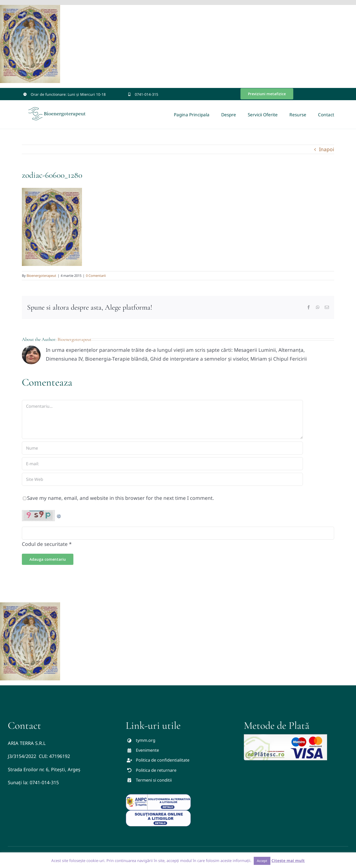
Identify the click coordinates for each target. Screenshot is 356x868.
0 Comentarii (96, 276)
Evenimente (147, 750)
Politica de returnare (156, 770)
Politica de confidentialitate (163, 760)
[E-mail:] (162, 464)
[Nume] (162, 448)
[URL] (162, 479)
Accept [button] (262, 861)
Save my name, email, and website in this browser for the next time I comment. (120, 498)
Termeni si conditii (154, 780)
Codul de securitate (45, 544)
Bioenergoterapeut (41, 276)
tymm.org (146, 740)
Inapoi (327, 149)
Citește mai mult (288, 860)
